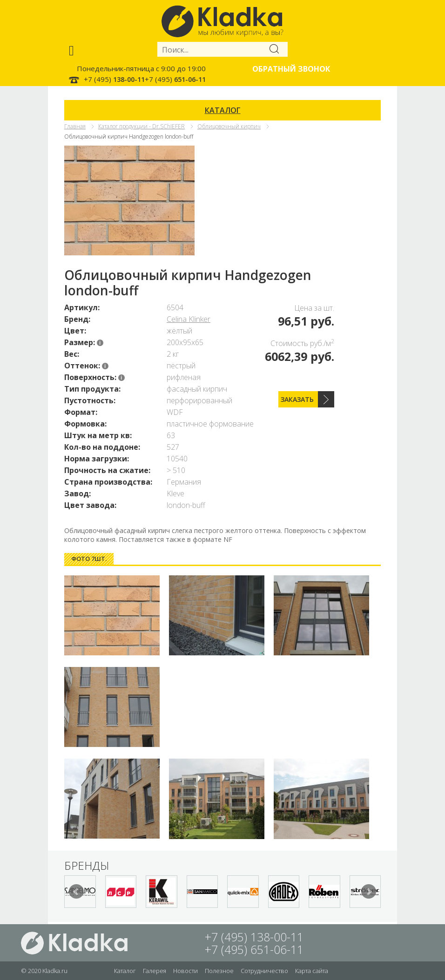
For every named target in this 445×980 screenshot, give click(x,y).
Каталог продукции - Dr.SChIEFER (142, 126)
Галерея (155, 971)
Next (369, 892)
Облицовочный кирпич (229, 126)
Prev (76, 892)
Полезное (219, 971)
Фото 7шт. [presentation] (89, 559)
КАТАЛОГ (223, 110)
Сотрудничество (264, 971)
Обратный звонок (291, 69)
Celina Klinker (189, 319)
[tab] (89, 559)
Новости (185, 971)
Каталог (125, 971)
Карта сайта (312, 971)
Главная (75, 126)
